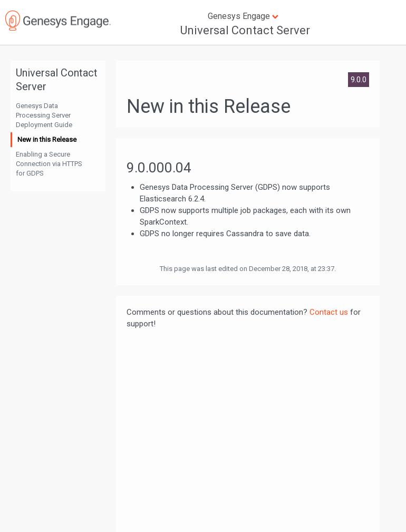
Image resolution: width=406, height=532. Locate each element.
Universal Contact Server (245, 30)
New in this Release (47, 139)
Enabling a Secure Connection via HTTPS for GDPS (49, 164)
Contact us (329, 312)
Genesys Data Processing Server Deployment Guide (44, 115)
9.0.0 (359, 80)
